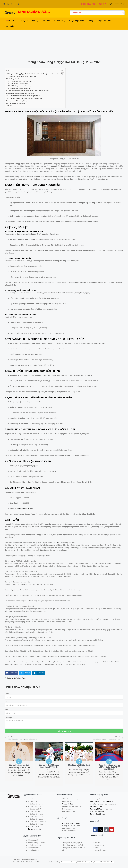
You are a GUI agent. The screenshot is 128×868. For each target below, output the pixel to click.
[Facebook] (15, 4)
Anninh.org (94, 799)
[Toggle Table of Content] (61, 71)
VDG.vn (101, 811)
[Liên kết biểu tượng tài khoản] (110, 4)
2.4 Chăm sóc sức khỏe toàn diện (21, 88)
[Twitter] (4, 4)
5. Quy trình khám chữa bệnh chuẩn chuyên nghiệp (24, 96)
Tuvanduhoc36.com (97, 814)
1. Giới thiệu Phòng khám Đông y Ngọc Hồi (22, 76)
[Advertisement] (64, 44)
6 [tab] (67, 787)
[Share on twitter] (25, 673)
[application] (27, 21)
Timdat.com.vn (106, 801)
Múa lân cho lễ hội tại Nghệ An (79, 766)
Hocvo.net (108, 809)
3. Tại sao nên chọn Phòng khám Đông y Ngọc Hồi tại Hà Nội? (28, 91)
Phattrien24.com (96, 806)
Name (7, 694)
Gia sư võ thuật (120, 4)
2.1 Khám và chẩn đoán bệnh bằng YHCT (24, 81)
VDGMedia (111, 862)
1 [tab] (57, 787)
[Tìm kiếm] (123, 13)
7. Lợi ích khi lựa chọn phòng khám (19, 101)
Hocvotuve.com (110, 804)
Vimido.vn (93, 811)
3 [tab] (61, 787)
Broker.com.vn (104, 799)
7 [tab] (69, 787)
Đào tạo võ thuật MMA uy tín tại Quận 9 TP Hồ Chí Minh (49, 767)
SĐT (6, 702)
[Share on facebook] (12, 673)
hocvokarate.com (96, 804)
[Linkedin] (8, 4)
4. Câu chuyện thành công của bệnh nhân (21, 93)
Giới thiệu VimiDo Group (71, 823)
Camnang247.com (97, 809)
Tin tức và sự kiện (35, 829)
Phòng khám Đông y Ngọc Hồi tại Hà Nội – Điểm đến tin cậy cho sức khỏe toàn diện (35, 74)
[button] (94, 4)
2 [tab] (59, 787)
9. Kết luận (12, 106)
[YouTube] (18, 4)
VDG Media (56, 543)
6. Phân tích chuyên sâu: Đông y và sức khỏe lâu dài (25, 98)
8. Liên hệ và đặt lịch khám (16, 103)
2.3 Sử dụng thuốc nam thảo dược (21, 86)
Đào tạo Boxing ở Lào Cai (19, 765)
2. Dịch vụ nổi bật (13, 79)
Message (8, 718)
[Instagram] (11, 4)
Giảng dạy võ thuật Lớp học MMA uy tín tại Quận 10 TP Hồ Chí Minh (109, 767)
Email (7, 710)
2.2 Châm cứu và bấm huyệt (19, 84)
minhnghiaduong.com (25, 509)
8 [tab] (71, 787)
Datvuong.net (95, 801)
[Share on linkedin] (39, 673)
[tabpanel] (19, 762)
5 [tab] (65, 787)
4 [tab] (63, 787)
